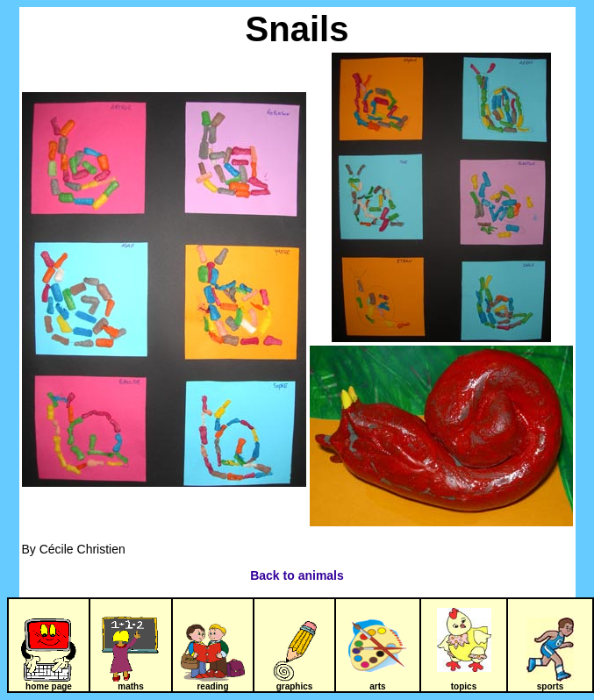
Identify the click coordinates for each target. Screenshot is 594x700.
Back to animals (297, 575)
